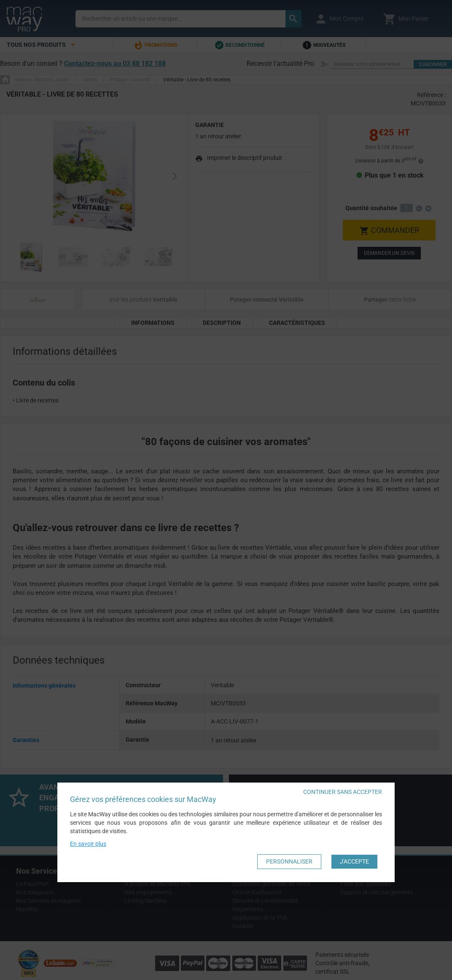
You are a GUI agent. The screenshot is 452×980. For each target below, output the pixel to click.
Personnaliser (289, 862)
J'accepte (354, 862)
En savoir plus (88, 844)
